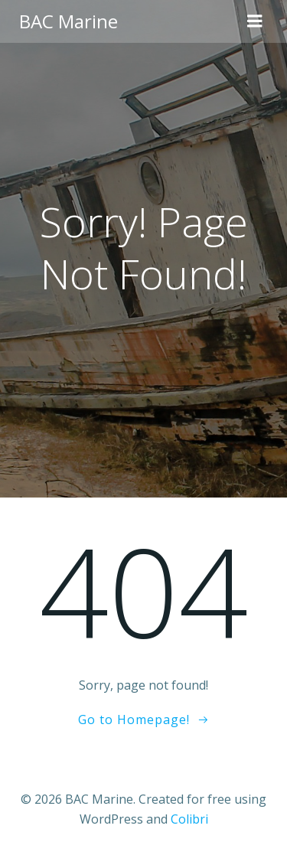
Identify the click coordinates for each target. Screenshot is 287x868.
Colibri (189, 819)
